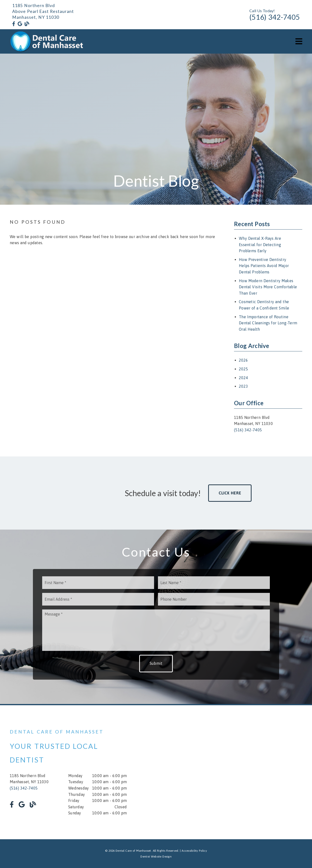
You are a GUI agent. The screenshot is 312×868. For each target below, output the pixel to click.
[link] (14, 24)
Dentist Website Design (156, 857)
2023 (243, 386)
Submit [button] (156, 663)
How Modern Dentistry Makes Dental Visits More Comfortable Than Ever (268, 287)
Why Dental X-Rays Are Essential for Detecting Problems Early (260, 245)
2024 (243, 378)
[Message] (156, 630)
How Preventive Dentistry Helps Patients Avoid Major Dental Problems (264, 266)
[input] (98, 583)
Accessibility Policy (194, 851)
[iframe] (244, 772)
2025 (243, 369)
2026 (243, 360)
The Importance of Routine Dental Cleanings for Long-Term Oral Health (268, 323)
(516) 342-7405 (275, 17)
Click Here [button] (230, 493)
